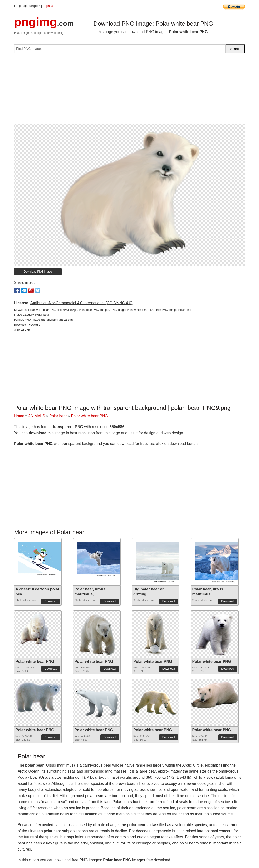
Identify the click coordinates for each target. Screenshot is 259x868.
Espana (48, 6)
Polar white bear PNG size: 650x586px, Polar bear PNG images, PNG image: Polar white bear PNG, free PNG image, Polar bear (110, 310)
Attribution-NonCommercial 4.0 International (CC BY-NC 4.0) (81, 303)
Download (51, 601)
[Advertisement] (129, 90)
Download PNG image (38, 272)
